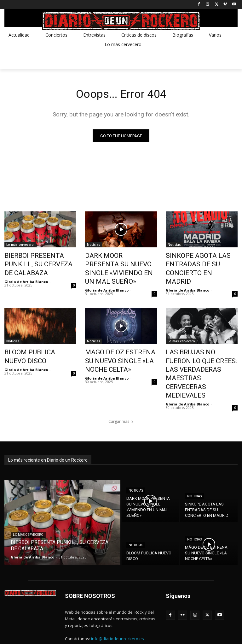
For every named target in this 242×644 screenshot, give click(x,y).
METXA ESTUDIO (53, 631)
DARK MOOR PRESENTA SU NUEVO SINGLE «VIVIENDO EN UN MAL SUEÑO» (121, 263)
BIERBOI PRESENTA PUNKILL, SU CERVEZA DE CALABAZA (38, 260)
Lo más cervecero (20, 246)
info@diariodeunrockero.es (118, 602)
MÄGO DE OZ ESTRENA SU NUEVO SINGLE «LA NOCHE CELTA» (117, 346)
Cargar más (121, 385)
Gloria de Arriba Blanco (26, 271)
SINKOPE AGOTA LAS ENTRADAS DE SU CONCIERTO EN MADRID (201, 263)
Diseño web (16, 631)
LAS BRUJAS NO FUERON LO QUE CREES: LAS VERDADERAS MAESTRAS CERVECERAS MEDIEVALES (199, 350)
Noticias (94, 246)
